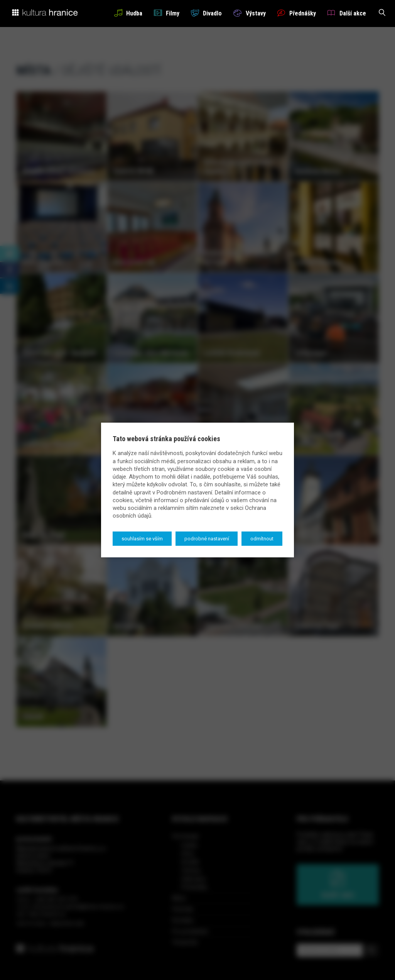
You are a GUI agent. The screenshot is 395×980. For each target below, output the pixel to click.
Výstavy (249, 13)
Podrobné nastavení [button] (207, 539)
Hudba (128, 13)
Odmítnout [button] (262, 539)
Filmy (167, 13)
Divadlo (206, 13)
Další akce (347, 13)
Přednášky (297, 13)
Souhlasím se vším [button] (142, 539)
